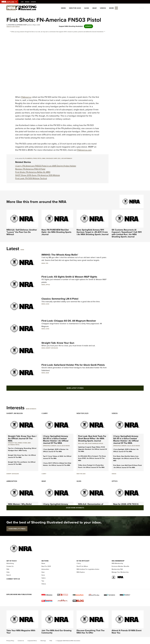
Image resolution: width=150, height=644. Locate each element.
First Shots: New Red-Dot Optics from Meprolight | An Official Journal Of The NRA (126, 458)
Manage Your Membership (120, 572)
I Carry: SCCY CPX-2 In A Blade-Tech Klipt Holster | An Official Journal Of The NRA (57, 464)
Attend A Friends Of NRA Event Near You (127, 632)
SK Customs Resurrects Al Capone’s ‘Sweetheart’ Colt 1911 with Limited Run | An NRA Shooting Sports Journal (127, 233)
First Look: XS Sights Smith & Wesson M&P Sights (69, 277)
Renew (27, 2)
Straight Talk (13, 443)
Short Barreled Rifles (95, 443)
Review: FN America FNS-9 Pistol (30, 169)
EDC (59, 158)
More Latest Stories (75, 388)
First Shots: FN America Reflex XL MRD (33, 172)
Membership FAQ (117, 569)
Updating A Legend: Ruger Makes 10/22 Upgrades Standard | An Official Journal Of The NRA (92, 449)
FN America (29, 158)
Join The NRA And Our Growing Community (56, 632)
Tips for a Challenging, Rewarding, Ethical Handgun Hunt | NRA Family (22, 449)
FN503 (35, 158)
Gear (94, 8)
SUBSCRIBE (17, 529)
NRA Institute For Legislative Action (88, 569)
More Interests (31, 409)
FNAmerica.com (84, 150)
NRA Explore (81, 572)
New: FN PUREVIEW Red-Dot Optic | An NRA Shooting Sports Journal (56, 232)
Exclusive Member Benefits (120, 566)
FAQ (8, 569)
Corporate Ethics (32, 641)
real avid (81, 443)
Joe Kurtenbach (67, 158)
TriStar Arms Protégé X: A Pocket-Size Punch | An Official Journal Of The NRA (91, 466)
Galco (59, 446)
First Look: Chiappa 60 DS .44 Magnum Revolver (69, 321)
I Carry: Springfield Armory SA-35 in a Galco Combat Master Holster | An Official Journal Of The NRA (56, 440)
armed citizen (22, 443)
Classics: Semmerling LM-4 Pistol (60, 299)
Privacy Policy (10, 641)
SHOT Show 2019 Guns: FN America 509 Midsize (38, 175)
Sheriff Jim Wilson (52, 348)
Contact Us (10, 566)
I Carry (45, 413)
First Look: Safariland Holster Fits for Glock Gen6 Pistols (73, 365)
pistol (40, 158)
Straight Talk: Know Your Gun (58, 343)
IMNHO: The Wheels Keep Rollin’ (60, 255)
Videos (103, 8)
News (63, 8)
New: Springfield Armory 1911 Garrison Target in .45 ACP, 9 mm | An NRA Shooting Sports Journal (92, 232)
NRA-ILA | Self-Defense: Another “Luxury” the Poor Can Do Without (22, 232)
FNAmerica (26, 97)
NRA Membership (117, 563)
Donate (34, 2)
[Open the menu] (116, 8)
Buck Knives (66, 446)
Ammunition (12, 481)
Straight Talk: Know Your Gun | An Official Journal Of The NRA (22, 438)
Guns (87, 8)
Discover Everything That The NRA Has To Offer (91, 632)
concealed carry (52, 158)
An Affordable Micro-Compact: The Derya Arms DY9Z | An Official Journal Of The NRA (92, 458)
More (22, 250)
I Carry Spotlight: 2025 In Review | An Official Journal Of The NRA (56, 450)
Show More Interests (75, 508)
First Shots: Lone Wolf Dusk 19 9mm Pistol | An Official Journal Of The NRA (127, 466)
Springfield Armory (50, 446)
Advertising (10, 563)
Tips (47, 263)
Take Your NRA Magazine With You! (21, 632)
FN (24, 158)
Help (8, 572)
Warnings (43, 641)
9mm (44, 158)
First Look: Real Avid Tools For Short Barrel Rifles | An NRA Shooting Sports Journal (92, 438)
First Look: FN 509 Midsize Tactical (31, 178)
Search (9, 575)
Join (22, 2)
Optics (48, 285)
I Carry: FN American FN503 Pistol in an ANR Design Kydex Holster (46, 166)
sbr (86, 443)
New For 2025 (75, 8)
